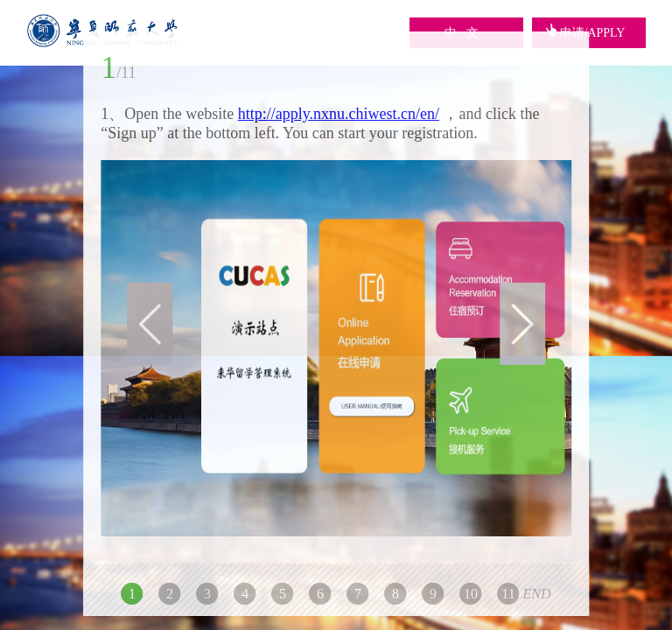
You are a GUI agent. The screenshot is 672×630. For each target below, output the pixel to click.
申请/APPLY (585, 33)
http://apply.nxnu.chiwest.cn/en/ (339, 114)
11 (508, 594)
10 (471, 594)
